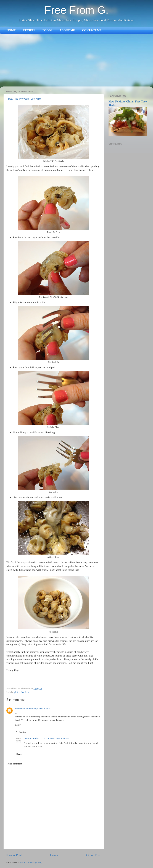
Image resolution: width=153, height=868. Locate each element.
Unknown (20, 708)
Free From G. (76, 10)
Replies (22, 732)
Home (54, 855)
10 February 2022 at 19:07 (39, 708)
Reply (18, 725)
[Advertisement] (76, 61)
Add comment (15, 764)
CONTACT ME (92, 30)
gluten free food (22, 692)
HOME (11, 30)
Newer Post (14, 855)
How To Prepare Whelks (24, 99)
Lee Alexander (31, 738)
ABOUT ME (67, 30)
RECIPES (29, 30)
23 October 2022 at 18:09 (56, 738)
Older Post (93, 855)
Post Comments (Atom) (31, 862)
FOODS (47, 30)
